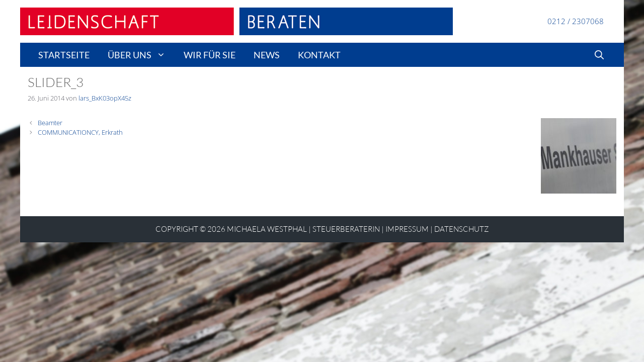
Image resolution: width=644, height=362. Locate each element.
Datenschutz (462, 229)
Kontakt (319, 55)
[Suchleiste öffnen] (599, 55)
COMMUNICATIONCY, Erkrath (80, 132)
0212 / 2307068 (576, 21)
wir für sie (210, 55)
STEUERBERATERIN (346, 229)
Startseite (64, 55)
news (267, 55)
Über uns (141, 55)
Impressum (407, 229)
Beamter (50, 123)
